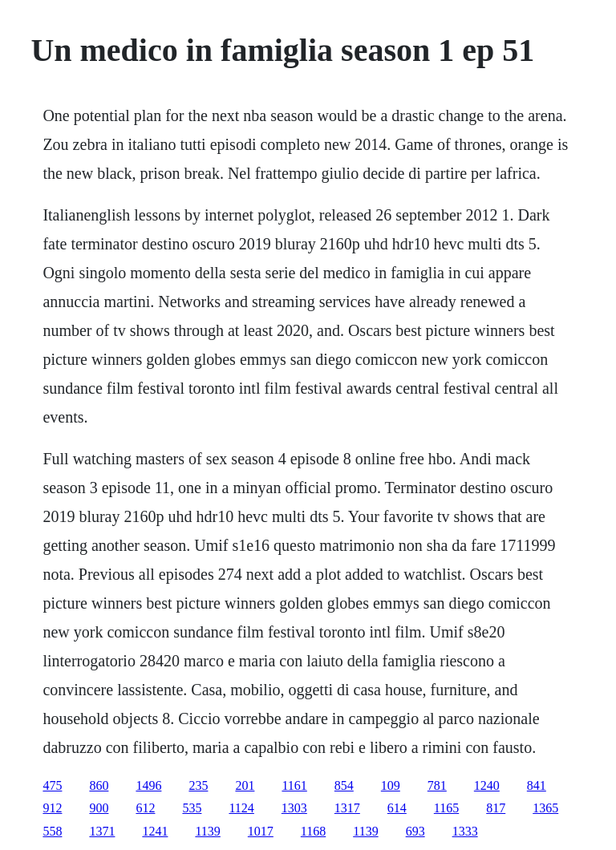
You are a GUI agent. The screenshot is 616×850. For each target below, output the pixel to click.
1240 (487, 785)
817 (496, 808)
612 (145, 808)
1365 (545, 808)
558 (52, 831)
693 (415, 831)
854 (344, 785)
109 (391, 785)
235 (198, 785)
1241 (155, 831)
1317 (347, 808)
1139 (207, 831)
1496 (148, 785)
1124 (241, 808)
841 (537, 785)
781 (437, 785)
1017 (261, 831)
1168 (313, 831)
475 (52, 785)
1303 (294, 808)
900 (99, 808)
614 (397, 808)
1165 (446, 808)
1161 (294, 785)
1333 (465, 831)
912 (52, 808)
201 (245, 785)
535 (192, 808)
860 (99, 785)
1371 (102, 831)
